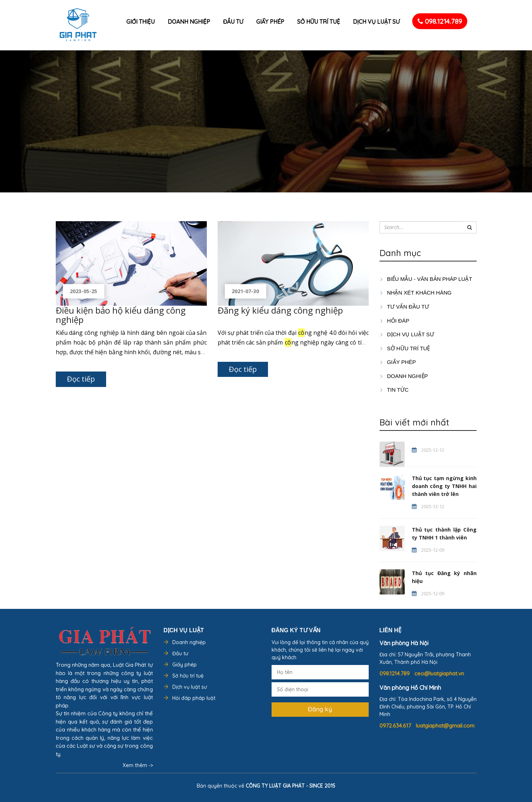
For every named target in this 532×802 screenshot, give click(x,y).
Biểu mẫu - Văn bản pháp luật (426, 279)
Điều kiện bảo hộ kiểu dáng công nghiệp (121, 315)
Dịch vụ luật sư (376, 22)
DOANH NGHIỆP (404, 376)
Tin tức (394, 390)
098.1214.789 (440, 21)
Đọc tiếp (81, 379)
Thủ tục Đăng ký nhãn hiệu (444, 577)
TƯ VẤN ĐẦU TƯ (404, 307)
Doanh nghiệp (189, 22)
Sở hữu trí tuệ (319, 22)
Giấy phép (270, 22)
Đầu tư (233, 22)
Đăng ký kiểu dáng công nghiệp (280, 310)
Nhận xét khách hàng (416, 293)
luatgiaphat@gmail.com (445, 726)
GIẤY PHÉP (398, 362)
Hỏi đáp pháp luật (194, 698)
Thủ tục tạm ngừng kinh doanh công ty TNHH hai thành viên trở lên (444, 486)
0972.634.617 (396, 726)
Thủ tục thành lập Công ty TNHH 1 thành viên (444, 534)
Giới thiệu (140, 22)
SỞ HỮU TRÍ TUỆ (405, 348)
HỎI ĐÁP (394, 321)
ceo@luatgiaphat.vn (439, 673)
